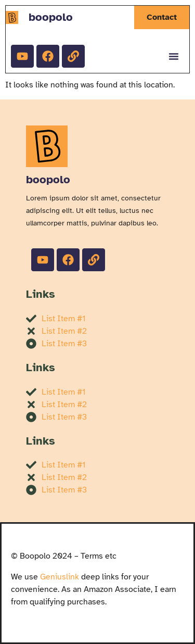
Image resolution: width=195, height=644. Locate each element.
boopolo (51, 17)
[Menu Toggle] (174, 56)
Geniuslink (60, 577)
